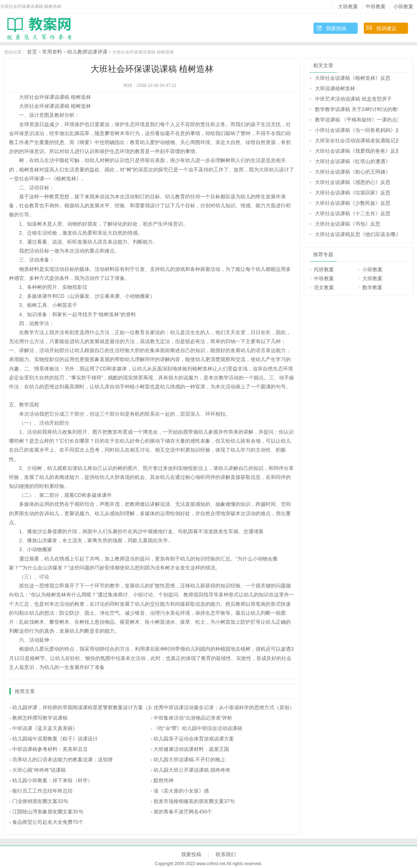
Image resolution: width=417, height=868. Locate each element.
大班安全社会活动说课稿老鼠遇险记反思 (357, 140)
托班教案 (324, 269)
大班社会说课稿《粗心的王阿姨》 (353, 172)
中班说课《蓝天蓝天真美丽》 (45, 728)
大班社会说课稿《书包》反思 (348, 224)
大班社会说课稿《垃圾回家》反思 (353, 193)
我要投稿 (336, 28)
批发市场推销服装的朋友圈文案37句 (194, 801)
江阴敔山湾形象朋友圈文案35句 (48, 812)
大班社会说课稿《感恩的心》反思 (353, 182)
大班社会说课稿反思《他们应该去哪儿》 (357, 234)
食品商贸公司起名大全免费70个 (48, 822)
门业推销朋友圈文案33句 (40, 801)
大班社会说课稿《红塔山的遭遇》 (353, 161)
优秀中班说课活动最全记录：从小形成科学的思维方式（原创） (224, 707)
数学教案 (372, 287)
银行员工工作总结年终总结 (42, 791)
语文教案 (324, 287)
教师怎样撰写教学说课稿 (40, 718)
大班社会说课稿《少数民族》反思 (353, 203)
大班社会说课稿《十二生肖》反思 (353, 213)
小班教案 (403, 6)
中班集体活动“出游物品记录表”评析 (193, 718)
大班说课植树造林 (335, 88)
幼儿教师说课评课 (87, 52)
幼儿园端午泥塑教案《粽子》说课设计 (55, 739)
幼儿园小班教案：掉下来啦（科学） (52, 780)
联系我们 (226, 854)
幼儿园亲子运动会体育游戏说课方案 (194, 739)
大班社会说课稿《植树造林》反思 (353, 78)
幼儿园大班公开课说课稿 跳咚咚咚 (192, 770)
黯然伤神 (164, 780)
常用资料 (52, 52)
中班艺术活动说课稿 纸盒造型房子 (353, 99)
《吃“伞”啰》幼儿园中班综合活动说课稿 (198, 728)
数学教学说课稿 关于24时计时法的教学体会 (357, 109)
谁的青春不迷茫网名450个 (183, 812)
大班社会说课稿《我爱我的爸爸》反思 (357, 151)
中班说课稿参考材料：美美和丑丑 (50, 749)
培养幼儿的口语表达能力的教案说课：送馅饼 (63, 759)
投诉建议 (386, 28)
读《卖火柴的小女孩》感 (181, 791)
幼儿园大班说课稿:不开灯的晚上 (189, 759)
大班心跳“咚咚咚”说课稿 (39, 770)
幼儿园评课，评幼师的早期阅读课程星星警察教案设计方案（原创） (88, 707)
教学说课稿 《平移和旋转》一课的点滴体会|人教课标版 (357, 120)
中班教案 (376, 6)
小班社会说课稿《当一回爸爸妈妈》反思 (357, 130)
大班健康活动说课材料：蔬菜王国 (191, 749)
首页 (32, 52)
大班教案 (348, 6)
